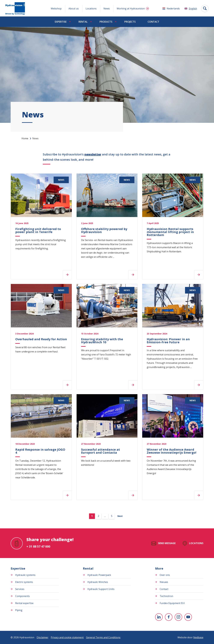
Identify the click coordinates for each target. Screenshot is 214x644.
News (107, 9)
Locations (91, 9)
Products (106, 22)
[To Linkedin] (159, 617)
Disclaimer (42, 637)
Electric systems (24, 582)
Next (120, 516)
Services (20, 589)
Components (22, 596)
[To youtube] (188, 617)
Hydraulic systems (25, 575)
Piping (19, 610)
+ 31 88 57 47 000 (38, 546)
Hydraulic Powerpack (99, 575)
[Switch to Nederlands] (171, 9)
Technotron (166, 596)
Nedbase (198, 637)
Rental (83, 22)
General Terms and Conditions (103, 637)
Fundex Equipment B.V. (172, 603)
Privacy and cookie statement (67, 637)
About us (74, 9)
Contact (153, 22)
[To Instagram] (178, 617)
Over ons (165, 575)
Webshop (56, 9)
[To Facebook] (169, 617)
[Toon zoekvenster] (205, 9)
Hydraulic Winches (98, 582)
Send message (167, 543)
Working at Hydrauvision (131, 9)
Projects (130, 22)
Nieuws (164, 582)
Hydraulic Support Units (101, 589)
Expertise (61, 22)
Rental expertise (24, 603)
